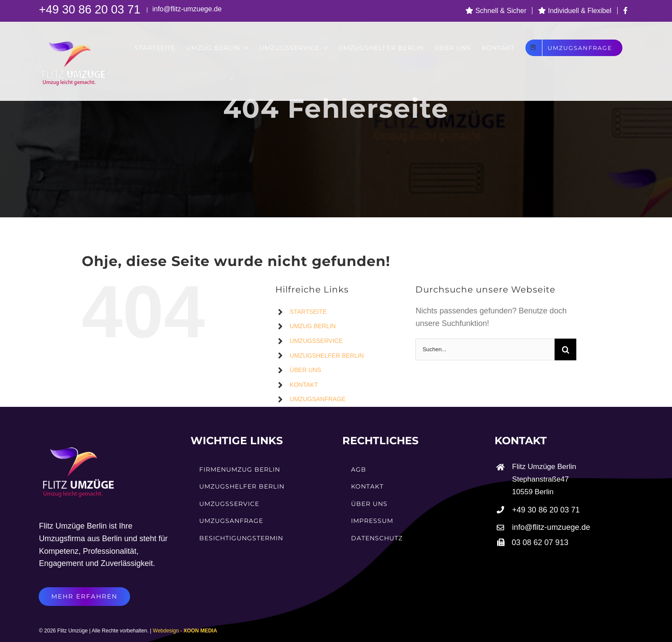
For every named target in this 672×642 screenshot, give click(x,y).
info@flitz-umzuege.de (186, 9)
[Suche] (565, 349)
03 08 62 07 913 (540, 542)
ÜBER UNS (305, 370)
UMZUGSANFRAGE (318, 399)
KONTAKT (304, 385)
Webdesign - (185, 631)
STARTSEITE (308, 312)
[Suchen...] (485, 349)
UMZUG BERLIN (313, 326)
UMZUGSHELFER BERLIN (327, 356)
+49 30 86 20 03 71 (91, 10)
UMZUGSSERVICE (316, 341)
